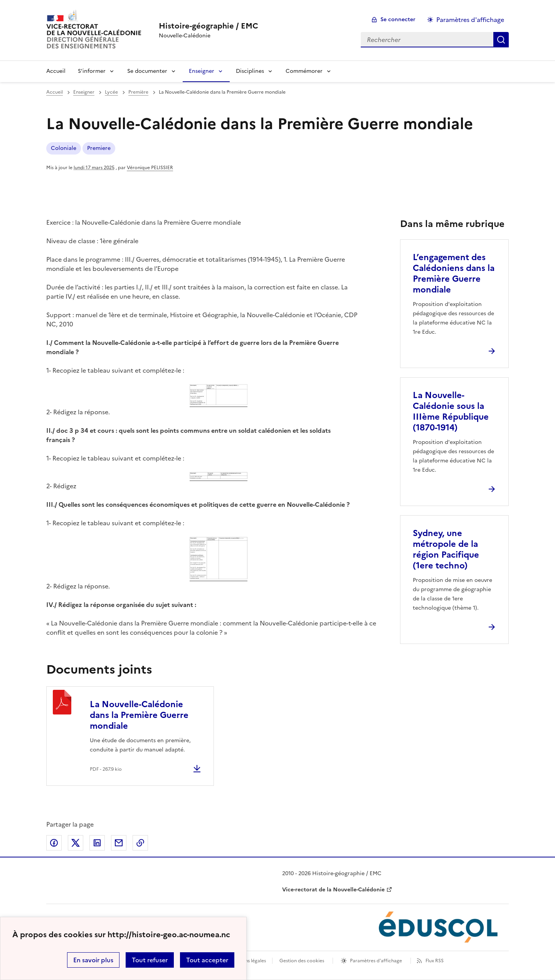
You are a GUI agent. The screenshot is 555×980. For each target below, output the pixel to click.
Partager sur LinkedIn (97, 843)
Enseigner (202, 71)
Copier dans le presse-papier (140, 843)
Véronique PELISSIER (150, 168)
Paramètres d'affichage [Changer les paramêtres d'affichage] (470, 20)
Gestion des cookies (302, 961)
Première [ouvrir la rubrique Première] (138, 92)
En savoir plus (93, 960)
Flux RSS (435, 961)
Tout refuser (150, 960)
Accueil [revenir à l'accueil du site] (55, 92)
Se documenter (147, 71)
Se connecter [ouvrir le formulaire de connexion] (398, 19)
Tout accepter (207, 960)
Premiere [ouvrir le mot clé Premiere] (99, 148)
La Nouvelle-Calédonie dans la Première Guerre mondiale (139, 715)
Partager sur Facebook (54, 843)
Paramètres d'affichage (376, 961)
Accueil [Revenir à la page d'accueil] (56, 71)
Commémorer (304, 71)
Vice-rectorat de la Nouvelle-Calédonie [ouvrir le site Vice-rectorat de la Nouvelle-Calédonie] (333, 890)
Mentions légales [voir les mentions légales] (248, 961)
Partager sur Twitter (76, 843)
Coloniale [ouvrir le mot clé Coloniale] (64, 148)
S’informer (92, 71)
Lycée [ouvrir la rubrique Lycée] (111, 92)
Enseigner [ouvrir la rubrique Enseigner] (84, 92)
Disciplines (250, 71)
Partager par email (119, 843)
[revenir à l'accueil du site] (209, 26)
